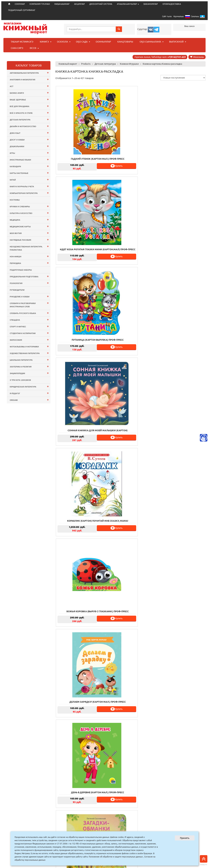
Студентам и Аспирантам (29, 333)
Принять (185, 838)
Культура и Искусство (29, 213)
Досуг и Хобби (29, 139)
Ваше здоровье (29, 99)
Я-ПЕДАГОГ (29, 393)
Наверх (204, 860)
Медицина (29, 220)
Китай (29, 179)
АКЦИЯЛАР (79, 4)
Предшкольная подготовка (29, 276)
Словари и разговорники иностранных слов (29, 304)
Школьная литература (29, 360)
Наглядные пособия (29, 240)
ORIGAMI (29, 400)
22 (142, 814)
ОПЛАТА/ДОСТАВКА (172, 4)
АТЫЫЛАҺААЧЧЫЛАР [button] (128, 4)
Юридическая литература (29, 386)
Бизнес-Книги (29, 93)
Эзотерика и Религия (29, 366)
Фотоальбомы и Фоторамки (29, 346)
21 (135, 814)
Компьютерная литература (29, 193)
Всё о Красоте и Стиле (29, 113)
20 (128, 814)
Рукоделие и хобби (29, 296)
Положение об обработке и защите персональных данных (116, 857)
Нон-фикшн (29, 256)
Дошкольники (29, 146)
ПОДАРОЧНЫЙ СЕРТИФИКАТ (22, 10)
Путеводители (17, 290)
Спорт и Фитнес (29, 326)
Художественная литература (29, 353)
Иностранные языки (29, 159)
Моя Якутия (29, 233)
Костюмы (15, 200)
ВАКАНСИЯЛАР (151, 4)
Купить (91, 148)
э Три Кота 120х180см (20, 380)
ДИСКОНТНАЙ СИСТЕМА (101, 4)
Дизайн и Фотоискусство (29, 126)
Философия (29, 340)
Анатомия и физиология (29, 79)
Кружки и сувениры (29, 206)
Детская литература (29, 119)
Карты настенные (29, 173)
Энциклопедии (29, 373)
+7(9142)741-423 (176, 57)
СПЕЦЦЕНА (29, 320)
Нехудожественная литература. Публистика (29, 248)
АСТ (29, 86)
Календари (29, 166)
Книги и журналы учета (29, 186)
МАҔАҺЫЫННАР (62, 4)
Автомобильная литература (29, 73)
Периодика (29, 263)
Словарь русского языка (29, 313)
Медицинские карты (29, 226)
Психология (29, 283)
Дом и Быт (29, 133)
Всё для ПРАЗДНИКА (29, 106)
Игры (29, 153)
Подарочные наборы (21, 270)
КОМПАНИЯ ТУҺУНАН (40, 4)
